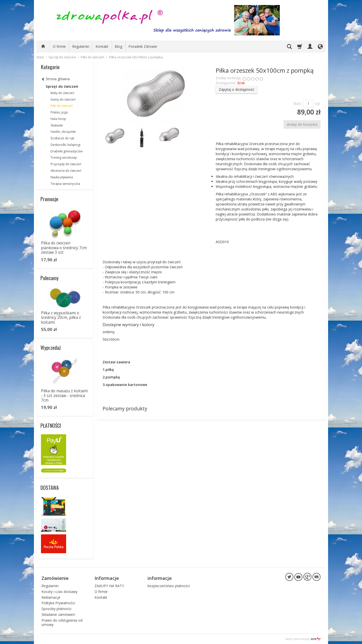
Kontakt (102, 46)
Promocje (49, 199)
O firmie (59, 46)
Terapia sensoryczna (65, 184)
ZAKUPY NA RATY (109, 586)
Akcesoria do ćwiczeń (66, 171)
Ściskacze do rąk (62, 138)
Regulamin (81, 46)
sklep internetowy (303, 639)
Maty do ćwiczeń (62, 93)
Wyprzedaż (51, 348)
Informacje (107, 578)
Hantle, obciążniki (63, 132)
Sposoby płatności (56, 609)
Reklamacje (51, 597)
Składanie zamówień (58, 614)
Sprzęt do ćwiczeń (62, 86)
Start (40, 57)
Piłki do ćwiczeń (62, 106)
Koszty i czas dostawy (59, 591)
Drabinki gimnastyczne (67, 151)
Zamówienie (55, 578)
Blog (118, 46)
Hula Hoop (58, 119)
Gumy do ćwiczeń (63, 99)
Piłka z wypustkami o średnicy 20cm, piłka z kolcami (61, 318)
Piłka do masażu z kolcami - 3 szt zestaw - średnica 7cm (64, 396)
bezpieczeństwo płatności (169, 586)
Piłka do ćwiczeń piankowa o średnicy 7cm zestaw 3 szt (64, 248)
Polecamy (50, 278)
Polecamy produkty (125, 409)
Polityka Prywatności (58, 603)
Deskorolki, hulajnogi (65, 145)
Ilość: (298, 103)
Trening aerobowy (64, 158)
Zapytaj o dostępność (237, 89)
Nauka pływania (62, 177)
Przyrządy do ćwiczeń (66, 164)
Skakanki (57, 125)
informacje (160, 578)
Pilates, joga (59, 112)
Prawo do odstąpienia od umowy (62, 622)
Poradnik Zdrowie (143, 46)
